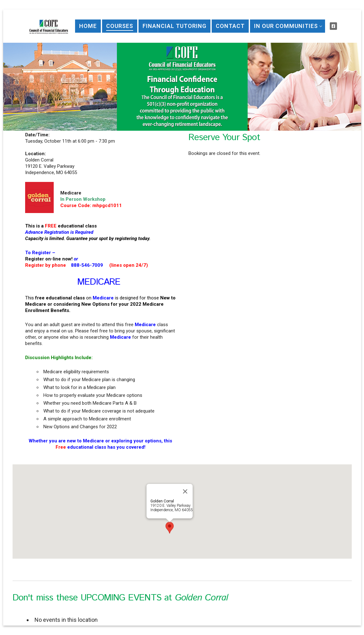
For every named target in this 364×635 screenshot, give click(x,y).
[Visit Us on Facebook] (333, 26)
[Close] (185, 491)
